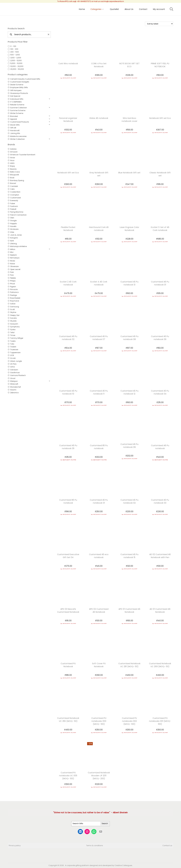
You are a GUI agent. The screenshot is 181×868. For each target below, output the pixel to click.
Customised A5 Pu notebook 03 (160, 501)
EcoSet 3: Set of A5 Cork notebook (160, 229)
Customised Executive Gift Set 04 (68, 556)
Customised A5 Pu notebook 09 (160, 338)
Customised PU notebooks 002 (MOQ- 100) (129, 721)
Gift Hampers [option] (16, 90)
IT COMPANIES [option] (16, 102)
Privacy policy (15, 845)
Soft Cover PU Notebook (99, 665)
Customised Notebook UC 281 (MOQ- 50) (129, 665)
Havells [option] (13, 226)
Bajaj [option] (12, 166)
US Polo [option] (13, 364)
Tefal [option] (12, 332)
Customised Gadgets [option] (20, 82)
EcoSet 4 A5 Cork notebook (99, 283)
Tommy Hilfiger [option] (17, 338)
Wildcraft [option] (14, 384)
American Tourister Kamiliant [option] (23, 155)
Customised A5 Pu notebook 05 (68, 447)
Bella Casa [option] (15, 172)
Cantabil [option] (14, 186)
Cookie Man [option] (15, 192)
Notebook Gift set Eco (160, 118)
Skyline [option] (13, 312)
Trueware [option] (14, 350)
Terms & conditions (95, 845)
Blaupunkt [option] (15, 175)
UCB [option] (12, 355)
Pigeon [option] (13, 287)
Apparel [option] (14, 119)
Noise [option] (13, 264)
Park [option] (12, 272)
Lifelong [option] (14, 244)
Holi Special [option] (15, 96)
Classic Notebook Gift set (160, 174)
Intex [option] (12, 232)
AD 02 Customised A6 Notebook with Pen (160, 556)
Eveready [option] (14, 200)
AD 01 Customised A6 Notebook (160, 610)
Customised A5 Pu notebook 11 (99, 392)
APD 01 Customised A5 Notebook (129, 610)
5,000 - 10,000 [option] (16, 63)
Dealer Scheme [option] (17, 85)
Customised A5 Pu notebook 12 (129, 392)
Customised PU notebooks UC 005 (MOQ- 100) (68, 776)
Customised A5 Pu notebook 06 (129, 446)
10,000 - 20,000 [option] (17, 66)
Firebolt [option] (13, 209)
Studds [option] (13, 321)
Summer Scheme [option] (18, 110)
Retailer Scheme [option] (17, 105)
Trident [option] (13, 347)
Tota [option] (12, 344)
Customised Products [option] (20, 122)
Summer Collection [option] (19, 108)
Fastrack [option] (14, 206)
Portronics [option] (14, 292)
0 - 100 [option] (13, 46)
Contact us (167, 845)
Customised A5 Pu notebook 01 (99, 501)
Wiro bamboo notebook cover (129, 120)
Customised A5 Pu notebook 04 (160, 392)
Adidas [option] (13, 149)
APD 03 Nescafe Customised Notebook (68, 610)
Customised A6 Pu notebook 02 (68, 338)
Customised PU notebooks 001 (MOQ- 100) (160, 721)
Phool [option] (13, 284)
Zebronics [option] (14, 393)
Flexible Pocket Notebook (68, 229)
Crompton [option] (15, 195)
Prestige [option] (14, 295)
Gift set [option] (13, 128)
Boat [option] (12, 178)
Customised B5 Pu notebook (99, 447)
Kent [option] (12, 241)
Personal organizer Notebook (68, 120)
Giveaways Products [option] (19, 93)
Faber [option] (13, 203)
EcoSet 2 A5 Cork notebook (68, 283)
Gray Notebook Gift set (99, 174)
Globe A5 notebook (99, 118)
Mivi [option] (12, 252)
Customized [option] (15, 198)
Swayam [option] (14, 324)
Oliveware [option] (14, 266)
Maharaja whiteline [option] (18, 246)
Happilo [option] (14, 223)
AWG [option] (12, 163)
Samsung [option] (15, 307)
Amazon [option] (14, 152)
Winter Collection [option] (17, 139)
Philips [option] (13, 281)
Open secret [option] (15, 269)
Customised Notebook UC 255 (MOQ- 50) (68, 720)
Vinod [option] (13, 378)
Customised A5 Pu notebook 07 (99, 338)
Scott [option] (12, 309)
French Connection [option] (18, 215)
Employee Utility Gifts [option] (19, 87)
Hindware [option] (14, 229)
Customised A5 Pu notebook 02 (129, 501)
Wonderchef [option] (15, 387)
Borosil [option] (13, 183)
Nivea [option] (13, 261)
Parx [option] (12, 275)
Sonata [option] (13, 318)
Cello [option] (12, 189)
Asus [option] (12, 160)
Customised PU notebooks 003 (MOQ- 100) (99, 721)
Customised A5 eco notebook (99, 556)
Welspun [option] (14, 381)
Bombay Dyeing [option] (17, 180)
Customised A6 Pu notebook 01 (160, 283)
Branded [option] (14, 116)
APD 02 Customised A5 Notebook (99, 610)
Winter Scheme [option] (17, 113)
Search (105, 823)
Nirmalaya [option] (15, 258)
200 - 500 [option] (15, 52)
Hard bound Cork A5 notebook (99, 229)
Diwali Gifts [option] (15, 125)
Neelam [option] (14, 255)
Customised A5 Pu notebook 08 (129, 338)
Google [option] (13, 221)
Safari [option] (13, 304)
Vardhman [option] (15, 373)
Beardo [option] (13, 169)
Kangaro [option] (14, 238)
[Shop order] (159, 24)
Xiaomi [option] (13, 390)
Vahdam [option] (14, 370)
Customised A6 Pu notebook (160, 447)
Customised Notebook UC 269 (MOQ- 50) (160, 665)
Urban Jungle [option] (16, 361)
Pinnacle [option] (14, 289)
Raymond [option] (15, 301)
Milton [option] (13, 249)
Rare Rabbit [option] (15, 298)
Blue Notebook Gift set (129, 173)
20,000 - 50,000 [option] (17, 69)
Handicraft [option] (15, 130)
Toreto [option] (13, 341)
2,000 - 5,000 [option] (16, 60)
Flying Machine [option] (17, 212)
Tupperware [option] (15, 352)
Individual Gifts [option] (17, 99)
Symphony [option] (15, 327)
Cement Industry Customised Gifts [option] (25, 79)
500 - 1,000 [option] (15, 55)
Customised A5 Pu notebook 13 (129, 283)
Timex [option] (13, 335)
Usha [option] (12, 367)
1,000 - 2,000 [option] (16, 58)
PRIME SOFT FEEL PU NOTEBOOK (160, 65)
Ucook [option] (13, 358)
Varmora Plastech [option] (18, 375)
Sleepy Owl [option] (15, 315)
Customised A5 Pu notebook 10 (68, 392)
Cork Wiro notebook (68, 64)
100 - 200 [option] (14, 49)
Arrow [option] (13, 158)
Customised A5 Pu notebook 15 (129, 556)
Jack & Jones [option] (16, 235)
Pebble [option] (13, 278)
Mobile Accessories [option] (18, 136)
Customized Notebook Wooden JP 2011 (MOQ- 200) (99, 776)
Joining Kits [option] (15, 133)
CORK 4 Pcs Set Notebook (99, 65)
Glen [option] (12, 218)
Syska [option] (13, 329)
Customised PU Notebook (68, 665)
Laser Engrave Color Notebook (129, 229)
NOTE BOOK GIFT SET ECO (129, 65)
